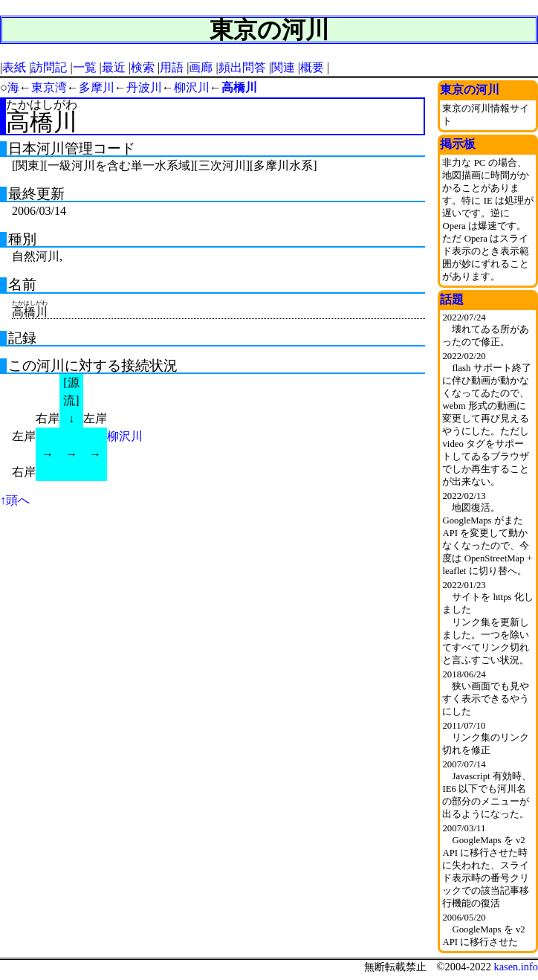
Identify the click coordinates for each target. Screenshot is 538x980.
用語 (172, 67)
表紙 (14, 67)
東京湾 (49, 87)
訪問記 (49, 67)
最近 (114, 67)
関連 (283, 67)
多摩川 (97, 87)
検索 (143, 67)
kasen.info (516, 967)
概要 (312, 67)
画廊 (201, 67)
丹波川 (144, 87)
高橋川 (239, 87)
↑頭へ (15, 500)
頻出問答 (242, 67)
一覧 (85, 67)
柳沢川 (192, 87)
